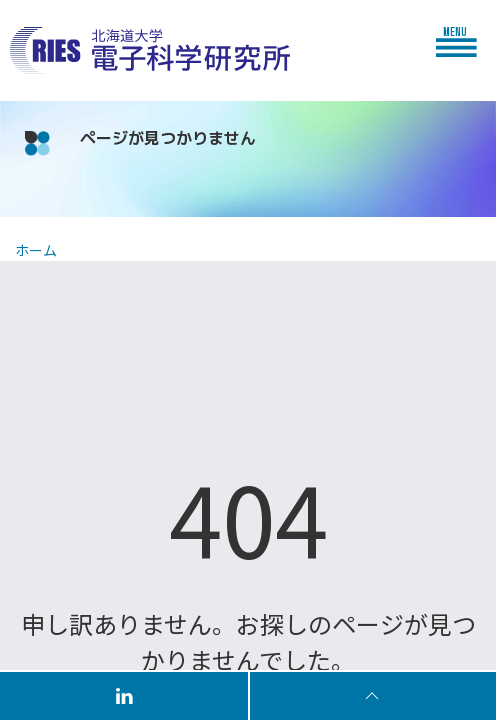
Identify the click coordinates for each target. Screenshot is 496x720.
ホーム (36, 250)
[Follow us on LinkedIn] (125, 695)
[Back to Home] (150, 51)
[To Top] (373, 695)
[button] (461, 40)
